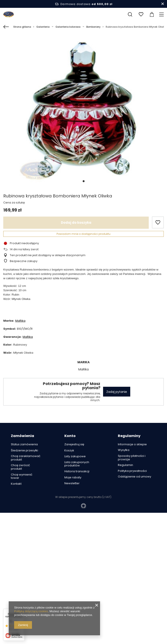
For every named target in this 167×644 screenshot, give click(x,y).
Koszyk (69, 451)
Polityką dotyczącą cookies (31, 611)
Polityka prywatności (132, 471)
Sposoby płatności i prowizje (132, 458)
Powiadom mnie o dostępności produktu (83, 234)
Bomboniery (93, 27)
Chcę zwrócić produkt (20, 467)
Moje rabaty (73, 478)
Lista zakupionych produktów (77, 464)
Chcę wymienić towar (22, 476)
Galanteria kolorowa (68, 27)
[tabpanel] (83, 111)
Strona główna (22, 27)
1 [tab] (84, 181)
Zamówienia (23, 436)
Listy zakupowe (75, 456)
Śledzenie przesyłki (24, 451)
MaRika (20, 321)
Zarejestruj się (74, 444)
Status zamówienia (24, 444)
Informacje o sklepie (132, 444)
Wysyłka (124, 450)
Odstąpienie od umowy (134, 477)
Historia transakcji (77, 471)
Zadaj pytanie (117, 392)
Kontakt (16, 484)
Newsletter (72, 483)
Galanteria (43, 27)
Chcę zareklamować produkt (26, 458)
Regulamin (125, 465)
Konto (70, 436)
